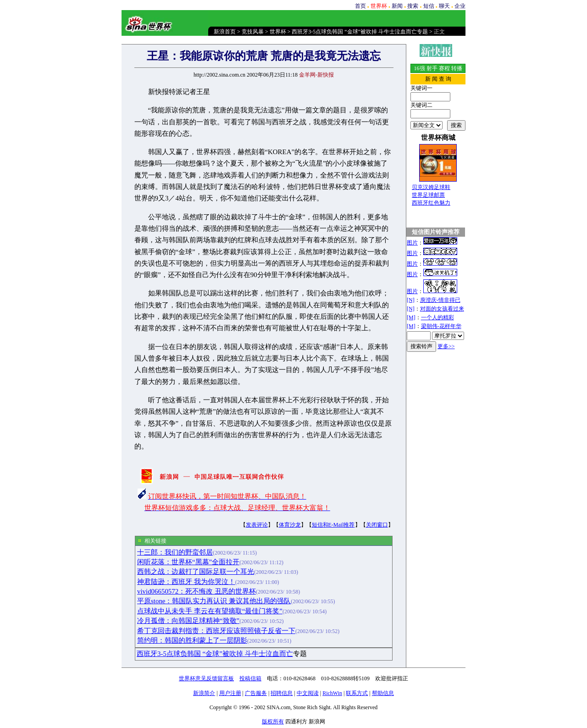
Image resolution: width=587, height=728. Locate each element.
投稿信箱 (250, 678)
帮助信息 (383, 693)
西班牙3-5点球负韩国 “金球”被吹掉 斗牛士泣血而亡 (215, 654)
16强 (420, 68)
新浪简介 (204, 693)
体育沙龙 (290, 525)
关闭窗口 (377, 525)
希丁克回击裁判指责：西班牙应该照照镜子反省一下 (216, 631)
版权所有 (273, 722)
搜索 (413, 6)
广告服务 (256, 693)
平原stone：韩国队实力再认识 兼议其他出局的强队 (214, 601)
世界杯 (278, 32)
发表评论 (257, 525)
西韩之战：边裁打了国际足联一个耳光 (196, 572)
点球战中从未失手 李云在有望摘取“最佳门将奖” (210, 611)
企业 (460, 6)
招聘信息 (282, 693)
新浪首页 (225, 32)
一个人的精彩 (437, 317)
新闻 (397, 6)
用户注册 (230, 693)
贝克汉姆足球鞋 (431, 187)
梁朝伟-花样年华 (441, 326)
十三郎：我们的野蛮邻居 (175, 552)
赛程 (444, 68)
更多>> (446, 346)
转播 (457, 68)
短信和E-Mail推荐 (333, 525)
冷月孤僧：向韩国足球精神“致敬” (188, 621)
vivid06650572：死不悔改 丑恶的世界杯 (197, 591)
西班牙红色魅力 (431, 203)
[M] (411, 317)
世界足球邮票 (428, 195)
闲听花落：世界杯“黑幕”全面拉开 (188, 562)
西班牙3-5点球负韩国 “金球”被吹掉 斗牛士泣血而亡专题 (360, 32)
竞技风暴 (253, 32)
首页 (360, 6)
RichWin (332, 693)
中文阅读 (308, 693)
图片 (412, 243)
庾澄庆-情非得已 (440, 300)
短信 (429, 6)
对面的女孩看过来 (442, 309)
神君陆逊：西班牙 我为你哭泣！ (186, 582)
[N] (411, 300)
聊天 (444, 6)
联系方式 (357, 693)
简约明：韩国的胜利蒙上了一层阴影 (192, 640)
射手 (432, 68)
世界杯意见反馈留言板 (206, 678)
